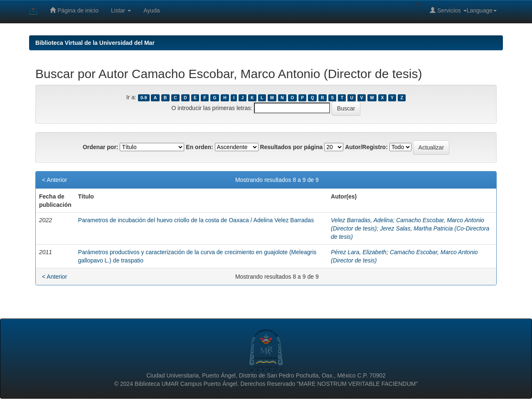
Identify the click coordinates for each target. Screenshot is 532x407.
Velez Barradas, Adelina (362, 220)
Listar (121, 10)
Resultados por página (291, 147)
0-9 (144, 98)
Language (482, 10)
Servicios (448, 10)
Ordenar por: (101, 147)
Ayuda (151, 10)
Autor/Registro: (366, 147)
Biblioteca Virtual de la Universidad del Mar (95, 43)
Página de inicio (74, 10)
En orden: (199, 147)
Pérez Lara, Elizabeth (359, 252)
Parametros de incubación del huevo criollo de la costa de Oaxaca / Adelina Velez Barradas (196, 220)
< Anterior (54, 180)
